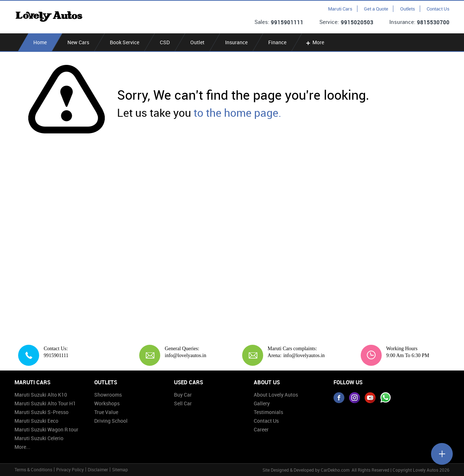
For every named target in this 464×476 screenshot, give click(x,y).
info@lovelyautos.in (183, 355)
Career (261, 429)
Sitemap (120, 469)
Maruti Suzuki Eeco (36, 421)
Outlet (197, 42)
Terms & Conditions (33, 469)
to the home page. (237, 113)
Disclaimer (98, 469)
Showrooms (108, 395)
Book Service (125, 42)
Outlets (408, 9)
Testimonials (268, 412)
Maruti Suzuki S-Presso (42, 412)
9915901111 (287, 22)
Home (40, 42)
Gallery (262, 403)
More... (22, 447)
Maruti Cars (340, 9)
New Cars (78, 42)
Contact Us (438, 9)
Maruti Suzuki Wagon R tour (46, 429)
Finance (277, 42)
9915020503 (357, 22)
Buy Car (183, 395)
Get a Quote (376, 9)
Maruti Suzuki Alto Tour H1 (45, 403)
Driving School (111, 421)
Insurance (236, 42)
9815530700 (433, 22)
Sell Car (183, 403)
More (314, 42)
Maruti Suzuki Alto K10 (41, 395)
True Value (106, 412)
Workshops (107, 403)
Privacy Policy (70, 469)
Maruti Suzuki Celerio (39, 438)
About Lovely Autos (276, 395)
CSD (165, 42)
